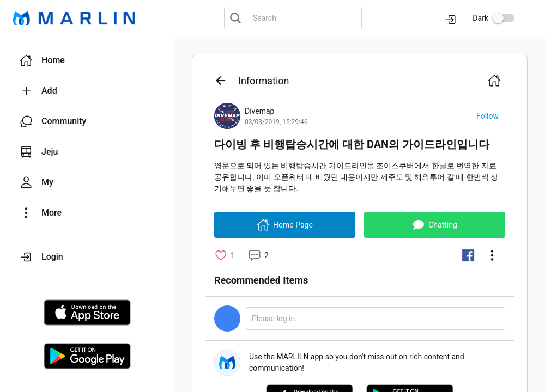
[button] (87, 60)
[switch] (504, 18)
